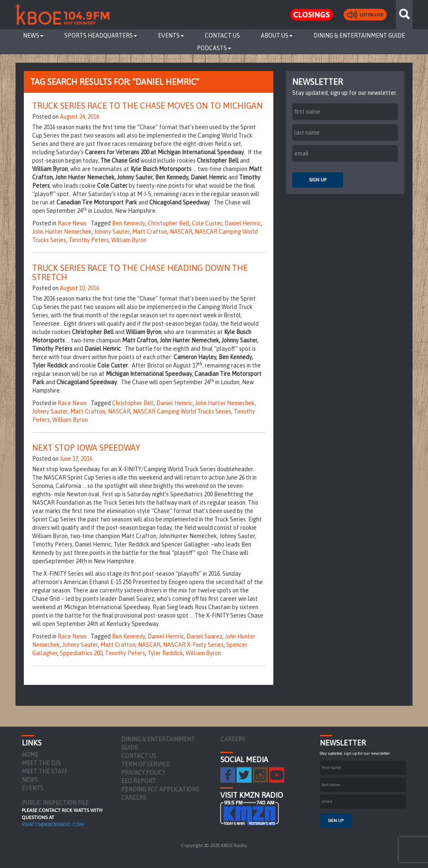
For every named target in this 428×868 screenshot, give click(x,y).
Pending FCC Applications (160, 789)
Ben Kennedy (129, 223)
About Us (277, 36)
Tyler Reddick (165, 653)
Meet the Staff (45, 771)
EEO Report (139, 781)
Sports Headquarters (101, 36)
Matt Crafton (150, 232)
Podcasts (214, 48)
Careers (134, 798)
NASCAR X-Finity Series (193, 645)
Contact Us (222, 36)
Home (30, 755)
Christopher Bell (168, 223)
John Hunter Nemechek (62, 232)
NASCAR (181, 232)
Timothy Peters (89, 240)
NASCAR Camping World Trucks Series (182, 411)
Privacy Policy (143, 773)
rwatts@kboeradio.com (53, 825)
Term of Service (145, 764)
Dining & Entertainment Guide (359, 36)
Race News (72, 223)
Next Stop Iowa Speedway (86, 448)
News (33, 36)
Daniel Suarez (204, 636)
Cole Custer (207, 223)
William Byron (129, 240)
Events (171, 36)
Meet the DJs (41, 763)
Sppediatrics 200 (81, 653)
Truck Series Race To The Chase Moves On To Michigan (147, 106)
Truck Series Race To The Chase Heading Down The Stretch (140, 272)
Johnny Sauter (112, 232)
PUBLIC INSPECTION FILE (55, 803)
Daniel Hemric (243, 223)
